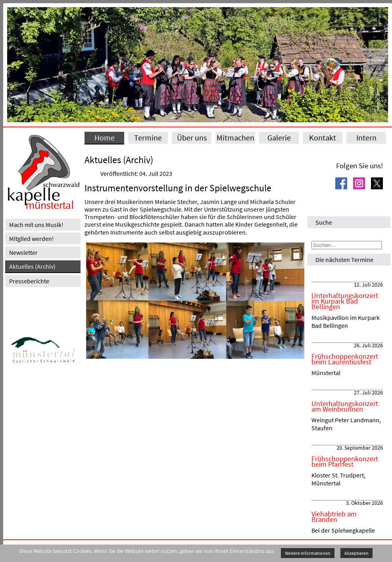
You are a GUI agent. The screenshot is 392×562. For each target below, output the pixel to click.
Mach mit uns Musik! (36, 225)
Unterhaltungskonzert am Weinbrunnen (345, 406)
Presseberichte (29, 281)
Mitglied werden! (32, 239)
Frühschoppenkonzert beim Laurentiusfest (345, 359)
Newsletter (23, 252)
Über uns (192, 138)
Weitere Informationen (308, 553)
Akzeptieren (356, 553)
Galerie (279, 138)
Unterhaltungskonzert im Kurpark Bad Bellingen (345, 301)
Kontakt (323, 138)
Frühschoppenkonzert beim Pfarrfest (345, 462)
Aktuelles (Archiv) (32, 266)
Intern (366, 138)
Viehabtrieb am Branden (334, 517)
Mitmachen (235, 138)
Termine (148, 138)
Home (105, 138)
